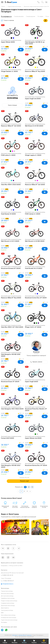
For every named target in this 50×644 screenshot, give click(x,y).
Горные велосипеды (7, 591)
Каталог (24, 641)
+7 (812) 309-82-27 (7, 581)
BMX (2, 613)
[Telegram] (2, 630)
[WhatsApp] (6, 630)
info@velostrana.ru (7, 584)
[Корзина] (46, 2)
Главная (5, 641)
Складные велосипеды (8, 603)
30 (25, 487)
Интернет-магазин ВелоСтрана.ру (22, 635)
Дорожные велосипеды (8, 606)
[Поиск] (42, 2)
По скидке (40, 17)
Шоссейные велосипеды (8, 615)
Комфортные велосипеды (9, 618)
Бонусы (44, 641)
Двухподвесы (5, 608)
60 (29, 487)
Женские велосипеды (7, 594)
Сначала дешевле (19, 17)
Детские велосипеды (7, 596)
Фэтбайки (4, 622)
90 (32, 487)
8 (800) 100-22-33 (7, 575)
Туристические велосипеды (9, 620)
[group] (12, 31)
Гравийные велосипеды (8, 598)
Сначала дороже (31, 17)
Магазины (15, 641)
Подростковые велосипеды (9, 601)
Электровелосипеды (7, 610)
